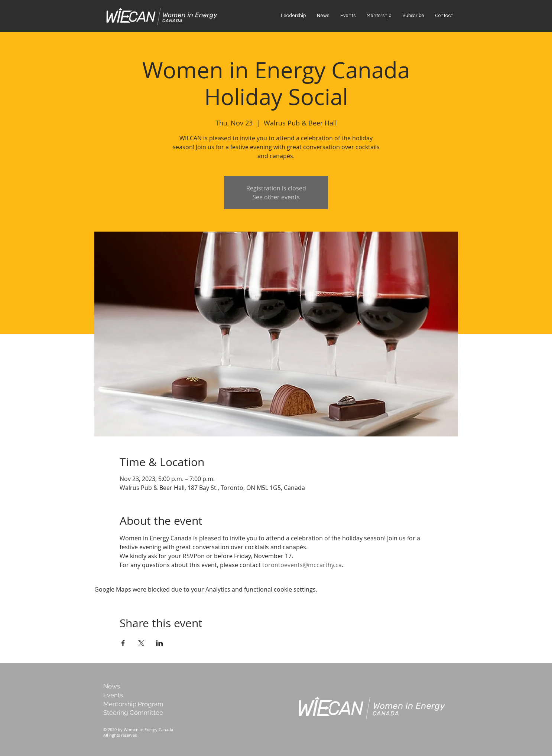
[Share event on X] (141, 643)
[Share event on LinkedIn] (160, 643)
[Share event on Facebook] (123, 643)
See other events (276, 197)
